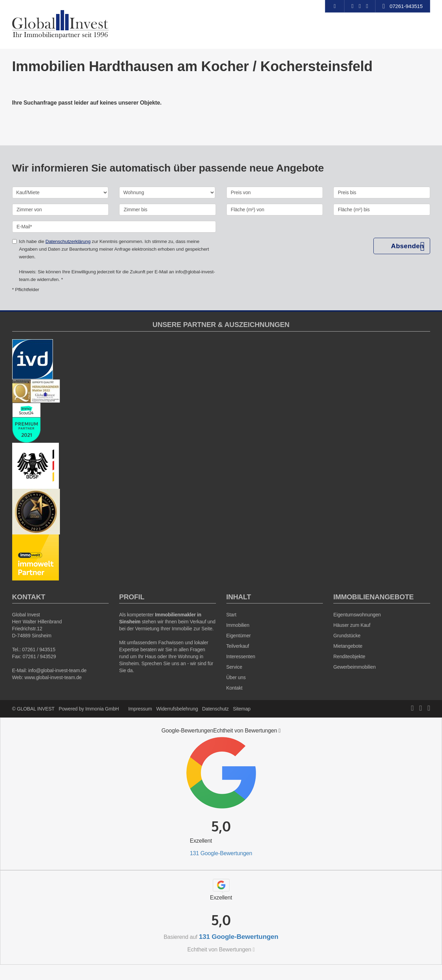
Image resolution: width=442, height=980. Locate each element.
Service (234, 667)
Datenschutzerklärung (68, 241)
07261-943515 (406, 6)
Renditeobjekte (349, 656)
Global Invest (26, 615)
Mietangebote (348, 646)
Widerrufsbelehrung (177, 709)
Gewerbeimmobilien (355, 667)
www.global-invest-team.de (53, 677)
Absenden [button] (407, 246)
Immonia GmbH (102, 709)
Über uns (236, 677)
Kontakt (235, 688)
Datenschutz (215, 709)
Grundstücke (347, 636)
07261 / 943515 (39, 649)
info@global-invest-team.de (57, 670)
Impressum (140, 709)
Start (231, 615)
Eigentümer (239, 636)
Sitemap (242, 709)
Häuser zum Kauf (352, 625)
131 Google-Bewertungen (221, 853)
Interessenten (241, 656)
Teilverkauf (238, 646)
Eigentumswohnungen (357, 615)
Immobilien (238, 625)
